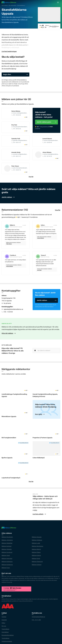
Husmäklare (5, 632)
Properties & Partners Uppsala (42, 438)
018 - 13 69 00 (8, 312)
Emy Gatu (14, 125)
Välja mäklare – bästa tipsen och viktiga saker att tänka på (45, 497)
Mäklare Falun (6, 568)
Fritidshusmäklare (7, 641)
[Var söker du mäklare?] (46, 350)
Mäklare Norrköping (37, 546)
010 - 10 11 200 (36, 620)
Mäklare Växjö (6, 555)
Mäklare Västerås (7, 549)
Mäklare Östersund (37, 562)
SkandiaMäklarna (21, 5)
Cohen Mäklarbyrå (39, 458)
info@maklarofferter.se (38, 617)
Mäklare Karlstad (6, 546)
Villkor (3, 623)
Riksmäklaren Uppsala (9, 416)
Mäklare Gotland (37, 565)
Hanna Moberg (16, 111)
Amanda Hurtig (16, 152)
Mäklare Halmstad (7, 559)
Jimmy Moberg (47, 152)
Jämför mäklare (46, 300)
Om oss (4, 626)
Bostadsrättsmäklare (8, 635)
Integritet (4, 620)
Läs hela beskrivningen (9, 51)
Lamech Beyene (47, 139)
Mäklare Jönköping (7, 540)
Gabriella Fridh (16, 139)
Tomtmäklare (5, 638)
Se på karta (7, 303)
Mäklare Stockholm (7, 537)
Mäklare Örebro (36, 552)
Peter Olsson (15, 166)
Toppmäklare (5, 629)
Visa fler (31, 177)
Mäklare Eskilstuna (7, 562)
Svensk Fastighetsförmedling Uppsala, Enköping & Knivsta (45, 395)
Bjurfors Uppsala (7, 458)
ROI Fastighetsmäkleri (9, 438)
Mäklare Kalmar (36, 555)
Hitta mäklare (5, 5)
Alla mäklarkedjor (12, 5)
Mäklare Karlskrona (7, 565)
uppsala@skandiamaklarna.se (13, 309)
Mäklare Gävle (36, 559)
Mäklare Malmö (36, 549)
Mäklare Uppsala (37, 537)
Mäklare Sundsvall (7, 552)
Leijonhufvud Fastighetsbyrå (11, 478)
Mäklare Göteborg (37, 540)
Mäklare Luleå (36, 543)
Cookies (4, 617)
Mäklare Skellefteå (7, 543)
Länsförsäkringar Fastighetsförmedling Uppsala (14, 395)
